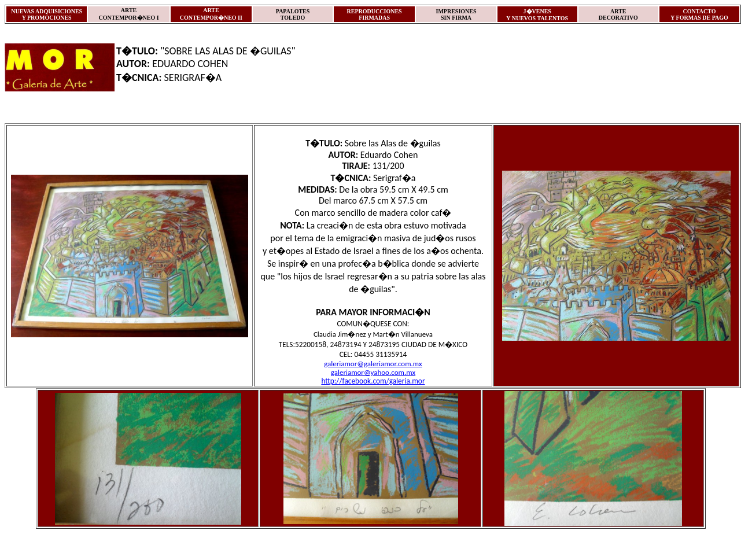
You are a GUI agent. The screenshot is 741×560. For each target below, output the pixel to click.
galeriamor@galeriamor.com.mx (373, 364)
